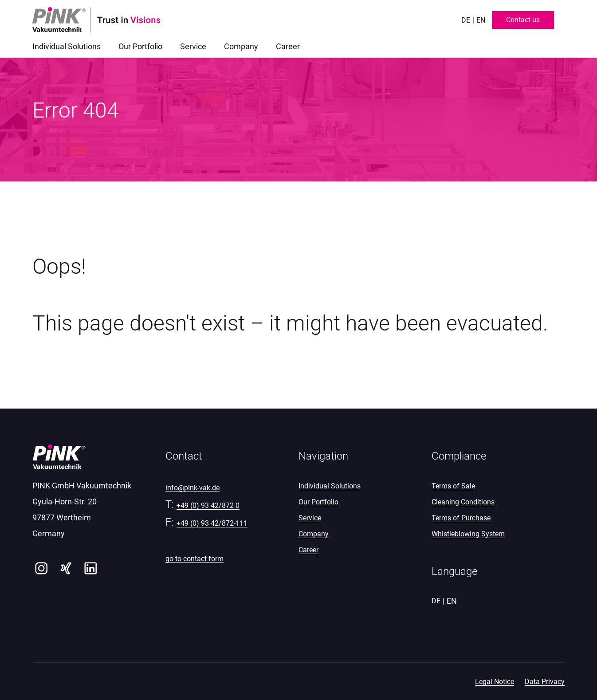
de (466, 20)
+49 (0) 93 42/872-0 (208, 505)
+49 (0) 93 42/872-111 (212, 523)
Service (310, 518)
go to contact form (194, 559)
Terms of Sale (453, 486)
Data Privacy (545, 682)
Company (314, 534)
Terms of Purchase (461, 518)
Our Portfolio (318, 502)
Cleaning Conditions (463, 502)
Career (308, 550)
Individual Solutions (330, 486)
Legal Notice (495, 682)
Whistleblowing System (468, 534)
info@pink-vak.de (192, 488)
